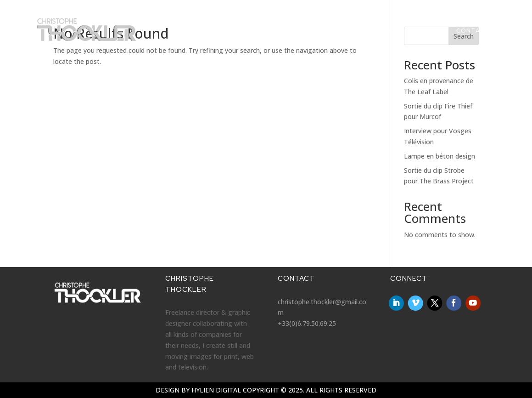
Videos (285, 35)
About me (428, 35)
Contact (473, 35)
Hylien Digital (216, 390)
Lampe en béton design (440, 156)
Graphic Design (336, 35)
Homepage (214, 35)
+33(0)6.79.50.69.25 (307, 323)
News (253, 35)
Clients (387, 35)
